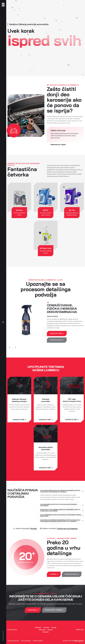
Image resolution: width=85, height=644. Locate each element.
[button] (10, 347)
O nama (46, 628)
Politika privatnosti (13, 641)
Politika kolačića (38, 641)
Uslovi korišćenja (26, 641)
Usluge (54, 628)
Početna (38, 628)
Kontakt (34, 528)
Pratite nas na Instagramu (67, 528)
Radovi (50, 630)
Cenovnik (42, 630)
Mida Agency (79, 641)
